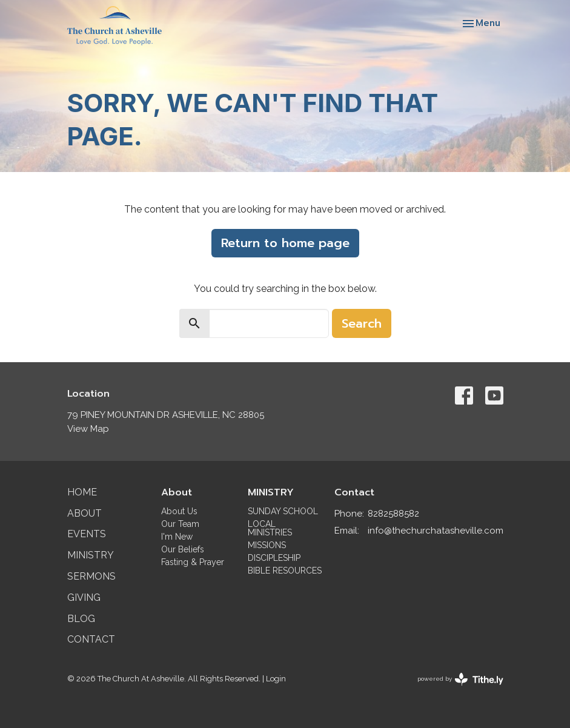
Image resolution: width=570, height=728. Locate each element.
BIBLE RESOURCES (285, 571)
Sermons (91, 576)
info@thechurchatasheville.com (436, 531)
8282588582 (393, 514)
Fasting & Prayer (193, 562)
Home (82, 492)
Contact (91, 639)
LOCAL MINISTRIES (270, 528)
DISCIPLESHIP (274, 558)
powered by (460, 679)
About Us (179, 511)
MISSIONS (267, 545)
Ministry (91, 555)
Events (87, 534)
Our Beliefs (183, 549)
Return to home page (285, 243)
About (85, 513)
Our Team (180, 524)
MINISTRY (271, 492)
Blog (81, 619)
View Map (88, 429)
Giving (84, 597)
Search (362, 323)
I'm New (177, 537)
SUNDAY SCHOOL (283, 511)
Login (276, 679)
